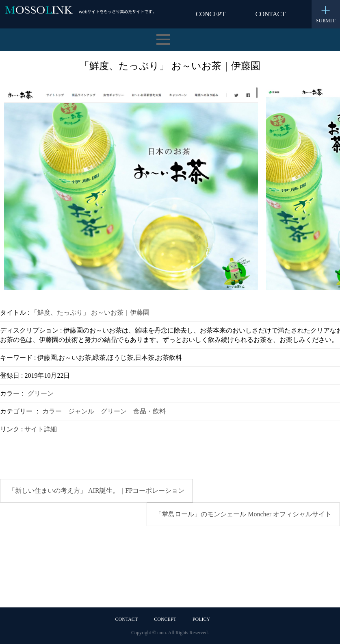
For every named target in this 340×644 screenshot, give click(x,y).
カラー (52, 411)
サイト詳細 (41, 429)
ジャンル (81, 411)
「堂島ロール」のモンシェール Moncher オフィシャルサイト (243, 514)
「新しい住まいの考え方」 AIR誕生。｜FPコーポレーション (96, 491)
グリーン (41, 393)
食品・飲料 (149, 411)
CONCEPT (211, 14)
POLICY (201, 619)
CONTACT (271, 14)
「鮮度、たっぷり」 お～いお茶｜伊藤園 (90, 312)
